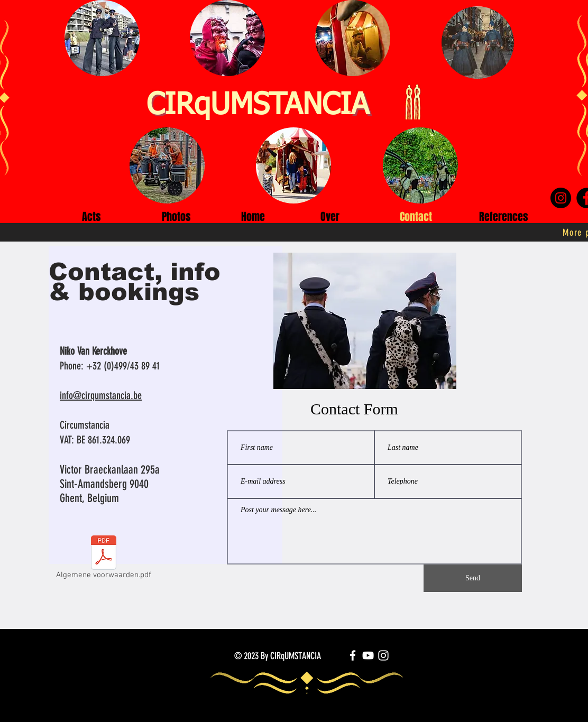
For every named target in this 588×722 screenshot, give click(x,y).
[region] (166, 444)
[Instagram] (561, 198)
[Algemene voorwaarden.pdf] (104, 559)
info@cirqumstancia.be (101, 395)
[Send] (473, 578)
